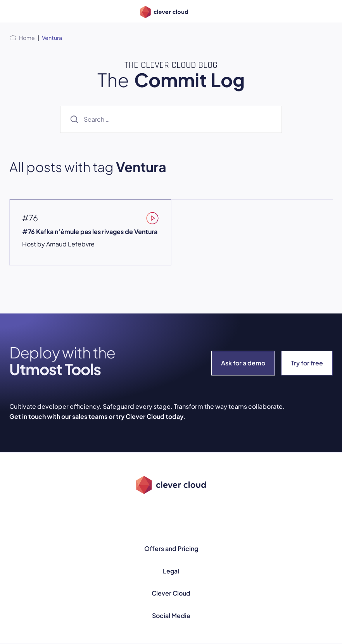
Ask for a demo (243, 363)
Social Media (171, 616)
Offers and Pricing (171, 548)
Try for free (307, 363)
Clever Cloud (171, 593)
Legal (171, 571)
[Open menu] (14, 11)
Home (27, 38)
